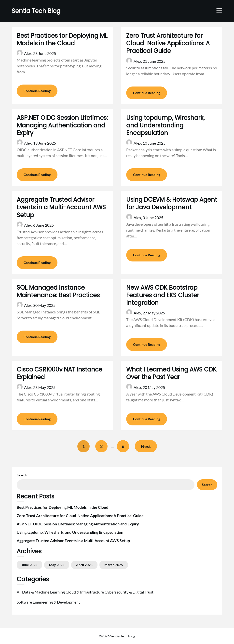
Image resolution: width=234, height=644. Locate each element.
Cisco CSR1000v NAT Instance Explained (60, 373)
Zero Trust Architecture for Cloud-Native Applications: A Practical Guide (168, 43)
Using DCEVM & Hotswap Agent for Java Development (172, 203)
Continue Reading (37, 91)
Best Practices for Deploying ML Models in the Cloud (62, 39)
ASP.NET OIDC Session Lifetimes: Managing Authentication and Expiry (62, 125)
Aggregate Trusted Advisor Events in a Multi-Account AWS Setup (61, 207)
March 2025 (114, 565)
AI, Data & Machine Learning (41, 592)
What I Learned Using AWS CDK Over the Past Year (171, 373)
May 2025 (57, 565)
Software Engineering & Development (48, 602)
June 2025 (29, 565)
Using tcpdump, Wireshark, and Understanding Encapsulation (165, 125)
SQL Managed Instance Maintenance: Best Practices (58, 291)
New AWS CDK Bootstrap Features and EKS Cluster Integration (163, 295)
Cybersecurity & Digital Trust (129, 592)
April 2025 (84, 565)
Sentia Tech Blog (36, 11)
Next (146, 446)
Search (22, 475)
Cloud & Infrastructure (85, 592)
